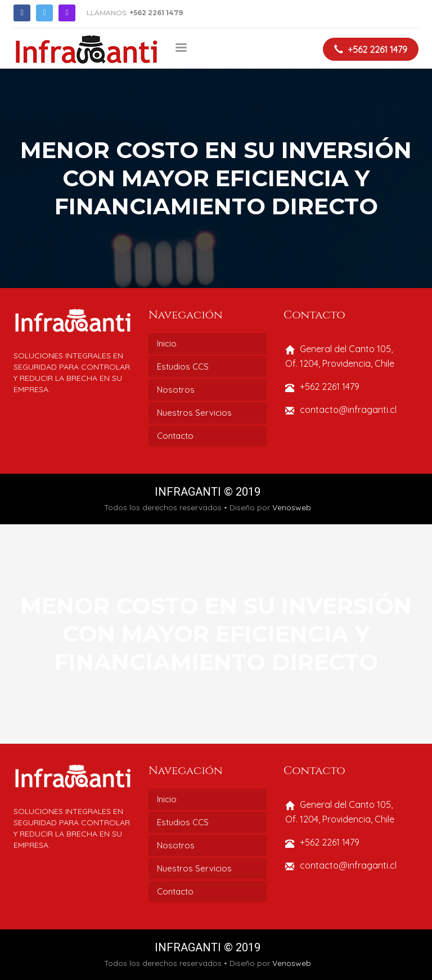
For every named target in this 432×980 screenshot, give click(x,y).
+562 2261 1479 (156, 13)
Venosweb (292, 507)
